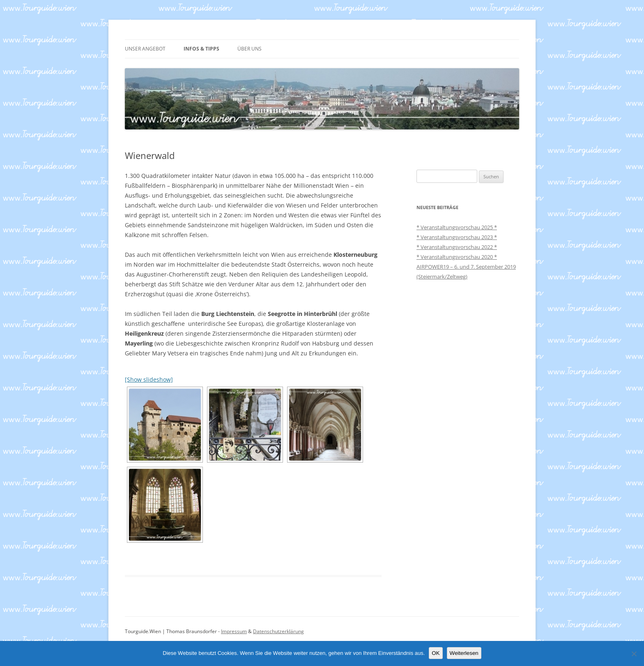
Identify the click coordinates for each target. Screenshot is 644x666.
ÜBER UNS (250, 49)
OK (436, 653)
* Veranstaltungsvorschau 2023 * (457, 237)
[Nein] (634, 654)
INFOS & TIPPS (201, 49)
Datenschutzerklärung (278, 631)
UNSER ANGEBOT (145, 49)
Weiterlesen (464, 653)
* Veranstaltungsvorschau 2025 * (457, 227)
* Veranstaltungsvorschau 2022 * (457, 247)
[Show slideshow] (149, 379)
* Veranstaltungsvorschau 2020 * (457, 257)
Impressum (234, 631)
